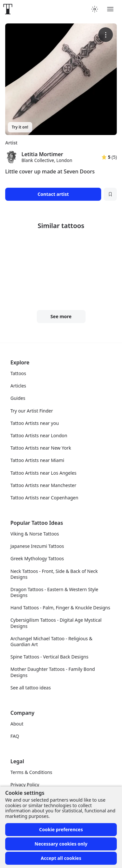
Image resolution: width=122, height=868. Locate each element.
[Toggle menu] (110, 9)
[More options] (106, 35)
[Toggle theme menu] (95, 9)
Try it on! (20, 127)
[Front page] (8, 9)
